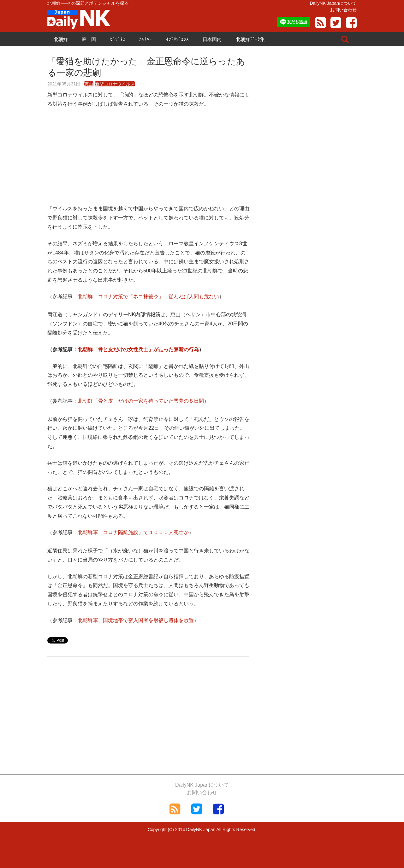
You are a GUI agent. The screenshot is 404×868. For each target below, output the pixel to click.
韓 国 (89, 39)
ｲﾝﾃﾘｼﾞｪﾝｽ (177, 39)
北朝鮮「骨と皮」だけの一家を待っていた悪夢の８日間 (141, 401)
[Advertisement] (148, 160)
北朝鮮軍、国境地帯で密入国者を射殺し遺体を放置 (136, 620)
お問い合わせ (343, 10)
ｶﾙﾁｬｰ (146, 39)
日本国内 (212, 39)
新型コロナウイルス (115, 84)
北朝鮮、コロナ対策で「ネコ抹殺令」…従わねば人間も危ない (148, 297)
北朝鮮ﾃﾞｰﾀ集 (250, 39)
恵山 (89, 84)
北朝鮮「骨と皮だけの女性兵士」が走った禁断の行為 (138, 350)
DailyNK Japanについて (333, 3)
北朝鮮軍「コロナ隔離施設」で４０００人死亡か (133, 532)
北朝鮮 (61, 39)
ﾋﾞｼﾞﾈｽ (118, 39)
